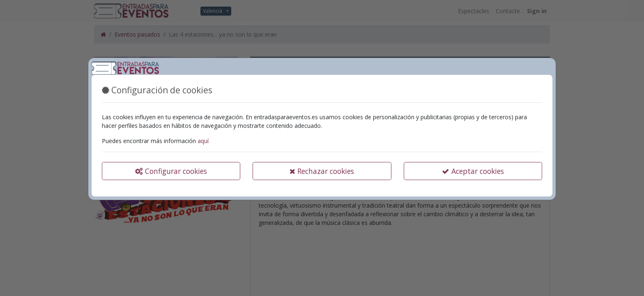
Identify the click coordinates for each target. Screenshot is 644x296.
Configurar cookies (171, 171)
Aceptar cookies (473, 171)
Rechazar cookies (322, 171)
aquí (203, 141)
